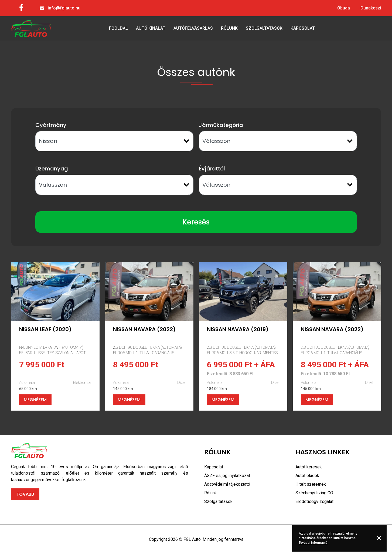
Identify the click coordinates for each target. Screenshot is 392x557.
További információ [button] (313, 543)
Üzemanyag (52, 169)
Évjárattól (212, 169)
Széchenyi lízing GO (314, 493)
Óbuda (344, 8)
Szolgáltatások (264, 28)
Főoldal (118, 28)
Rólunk (229, 28)
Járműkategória (221, 125)
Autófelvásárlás (193, 28)
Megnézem (35, 400)
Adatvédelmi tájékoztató (227, 484)
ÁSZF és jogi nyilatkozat (227, 476)
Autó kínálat (151, 28)
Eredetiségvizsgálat (314, 501)
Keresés (196, 222)
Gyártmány (51, 125)
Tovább (25, 494)
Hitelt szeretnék (311, 484)
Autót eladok (307, 476)
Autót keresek (309, 467)
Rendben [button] (380, 538)
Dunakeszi (371, 8)
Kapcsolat (303, 28)
